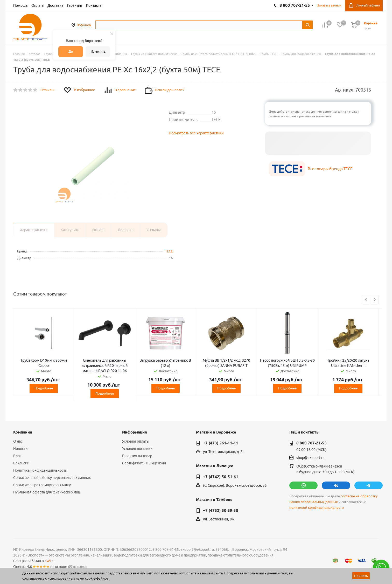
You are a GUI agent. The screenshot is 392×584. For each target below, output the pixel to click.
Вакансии (21, 463)
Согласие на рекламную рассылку (42, 485)
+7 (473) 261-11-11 (221, 443)
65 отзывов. (78, 567)
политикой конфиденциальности (317, 508)
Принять (361, 576)
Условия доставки (137, 449)
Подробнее (44, 388)
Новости (20, 449)
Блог (17, 456)
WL (49, 561)
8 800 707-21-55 (311, 443)
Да (71, 51)
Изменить (98, 51)
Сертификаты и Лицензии (144, 463)
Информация (135, 432)
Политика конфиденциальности (40, 470)
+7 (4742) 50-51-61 (221, 477)
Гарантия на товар (137, 456)
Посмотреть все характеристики (196, 133)
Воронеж (84, 25)
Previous (366, 300)
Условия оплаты (136, 441)
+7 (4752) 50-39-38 (221, 511)
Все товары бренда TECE (330, 169)
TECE (169, 251)
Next (374, 300)
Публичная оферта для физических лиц (47, 492)
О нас (18, 441)
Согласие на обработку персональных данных (52, 478)
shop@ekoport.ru (310, 458)
